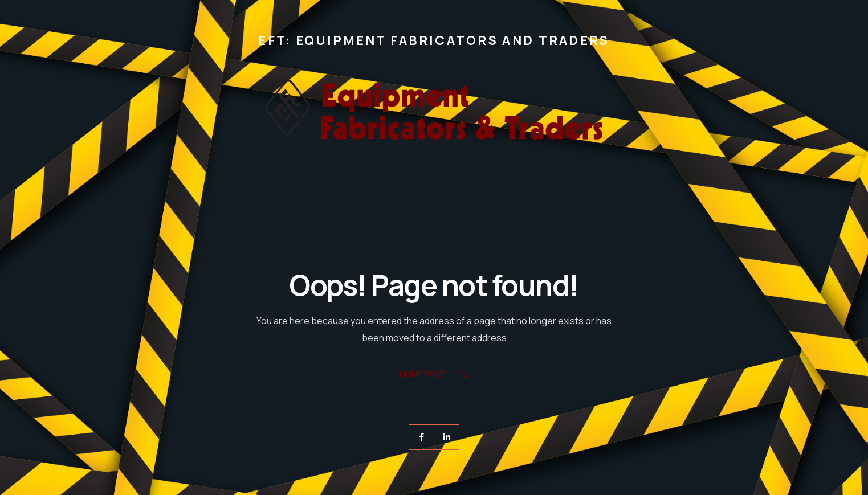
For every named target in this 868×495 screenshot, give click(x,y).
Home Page (434, 375)
